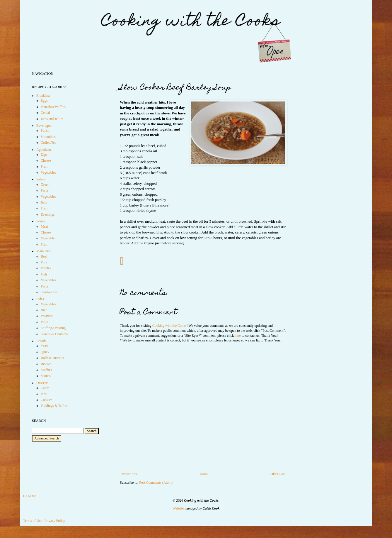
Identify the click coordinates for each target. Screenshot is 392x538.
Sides (40, 299)
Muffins (46, 370)
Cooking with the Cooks (169, 326)
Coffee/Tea (48, 143)
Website (178, 508)
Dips (44, 155)
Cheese (46, 160)
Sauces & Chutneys (54, 334)
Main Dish (44, 251)
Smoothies (48, 137)
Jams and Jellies (52, 119)
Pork (44, 262)
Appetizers (44, 150)
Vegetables (48, 172)
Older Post (278, 474)
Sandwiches (49, 292)
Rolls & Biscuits (52, 358)
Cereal (45, 113)
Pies (44, 394)
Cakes (45, 388)
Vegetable (48, 238)
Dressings (48, 214)
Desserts (42, 383)
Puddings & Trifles (54, 406)
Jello (44, 202)
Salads (41, 179)
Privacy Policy (55, 521)
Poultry (46, 268)
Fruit (44, 167)
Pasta (44, 190)
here (238, 336)
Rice (44, 310)
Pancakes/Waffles (53, 107)
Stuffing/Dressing (53, 328)
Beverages (44, 126)
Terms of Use (33, 521)
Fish (44, 274)
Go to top (30, 496)
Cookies (46, 400)
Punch (45, 131)
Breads (41, 341)
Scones (46, 376)
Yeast (45, 346)
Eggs (44, 101)
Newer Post (129, 474)
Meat (44, 226)
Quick (45, 352)
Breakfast (43, 96)
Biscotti (46, 364)
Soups (41, 221)
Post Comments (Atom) (156, 483)
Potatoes (47, 316)
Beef (44, 256)
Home (204, 474)
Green (45, 185)
